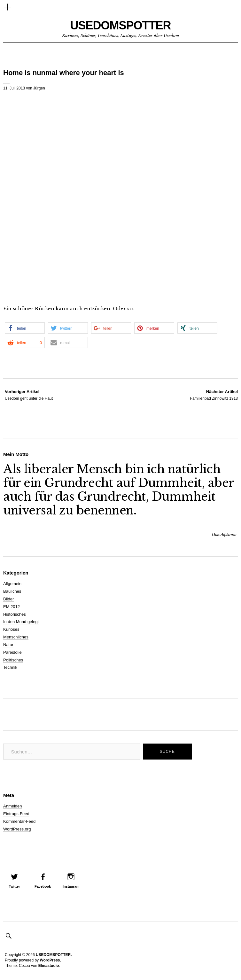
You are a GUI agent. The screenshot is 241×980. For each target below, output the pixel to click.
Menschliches (16, 637)
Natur (8, 645)
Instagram (71, 886)
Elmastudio (49, 966)
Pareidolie (12, 652)
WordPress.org (17, 829)
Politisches (13, 660)
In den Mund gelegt (21, 622)
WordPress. (50, 960)
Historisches (15, 614)
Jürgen (39, 88)
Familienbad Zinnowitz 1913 (214, 395)
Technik (10, 667)
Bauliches (12, 591)
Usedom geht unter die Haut (29, 395)
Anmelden (13, 806)
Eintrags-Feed (16, 814)
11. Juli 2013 (14, 88)
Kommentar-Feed (19, 821)
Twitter (14, 886)
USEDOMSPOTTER (120, 25)
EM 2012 (12, 607)
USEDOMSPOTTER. (54, 955)
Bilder (8, 599)
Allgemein (12, 584)
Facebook (43, 886)
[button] (25, 328)
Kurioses (11, 629)
